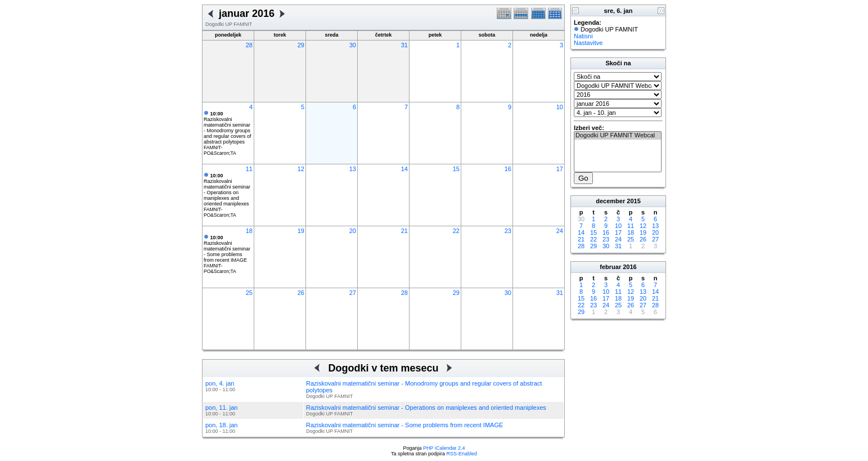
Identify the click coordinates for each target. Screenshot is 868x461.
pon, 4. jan (220, 383)
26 (301, 293)
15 (456, 169)
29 (301, 45)
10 (560, 107)
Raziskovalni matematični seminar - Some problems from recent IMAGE (227, 249)
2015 (633, 201)
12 (301, 169)
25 (249, 293)
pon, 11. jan (222, 408)
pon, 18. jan (222, 425)
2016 (629, 267)
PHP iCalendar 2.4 (444, 448)
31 (404, 45)
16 (508, 169)
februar (610, 267)
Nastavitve (588, 43)
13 (353, 169)
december (610, 201)
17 (560, 169)
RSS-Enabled (462, 454)
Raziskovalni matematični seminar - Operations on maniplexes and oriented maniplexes (227, 190)
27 (353, 293)
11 (249, 169)
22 (456, 231)
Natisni (583, 36)
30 (353, 45)
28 (249, 45)
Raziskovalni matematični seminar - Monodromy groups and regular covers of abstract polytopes (228, 128)
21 (404, 231)
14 (404, 169)
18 (249, 231)
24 (560, 231)
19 (301, 231)
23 (508, 231)
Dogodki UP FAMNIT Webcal (618, 136)
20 (353, 231)
